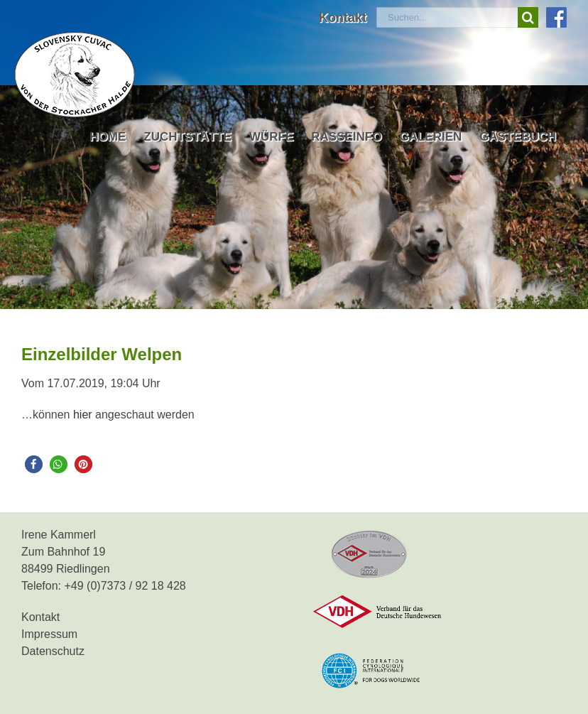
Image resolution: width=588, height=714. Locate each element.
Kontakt (40, 617)
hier (83, 415)
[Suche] (528, 17)
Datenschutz (53, 651)
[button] (34, 464)
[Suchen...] (447, 17)
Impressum (49, 634)
